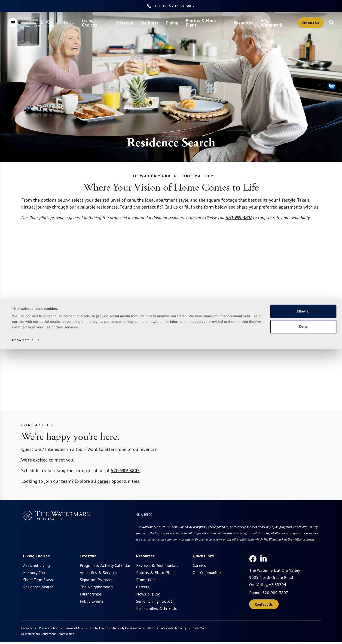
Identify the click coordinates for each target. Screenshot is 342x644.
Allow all (304, 606)
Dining (172, 23)
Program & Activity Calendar (105, 565)
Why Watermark (272, 23)
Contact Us (311, 23)
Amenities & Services (98, 573)
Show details (23, 635)
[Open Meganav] (13, 23)
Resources (244, 23)
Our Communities (208, 573)
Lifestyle (124, 23)
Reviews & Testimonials (157, 565)
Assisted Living (37, 565)
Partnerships (91, 594)
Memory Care (35, 573)
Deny (304, 621)
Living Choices (89, 23)
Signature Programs (97, 580)
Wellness (149, 23)
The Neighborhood (96, 587)
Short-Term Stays (38, 580)
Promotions (146, 580)
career (104, 481)
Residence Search (38, 587)
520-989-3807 (182, 6)
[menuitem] (95, 23)
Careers (143, 587)
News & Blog (148, 594)
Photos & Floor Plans (201, 23)
